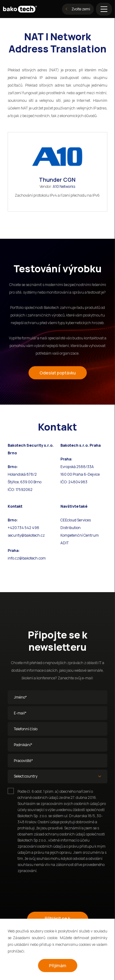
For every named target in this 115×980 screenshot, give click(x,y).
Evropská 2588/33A (77, 467)
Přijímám (58, 966)
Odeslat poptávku (58, 373)
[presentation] (54, 890)
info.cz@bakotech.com (27, 558)
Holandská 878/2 (22, 474)
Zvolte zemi (78, 9)
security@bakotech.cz (26, 535)
